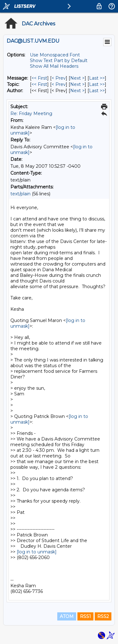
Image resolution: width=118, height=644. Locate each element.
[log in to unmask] (37, 552)
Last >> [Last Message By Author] (97, 91)
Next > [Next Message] (77, 78)
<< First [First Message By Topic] (39, 84)
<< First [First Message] (39, 78)
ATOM (67, 616)
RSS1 (85, 616)
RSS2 (103, 616)
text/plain (20, 194)
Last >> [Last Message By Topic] (97, 84)
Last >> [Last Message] (97, 78)
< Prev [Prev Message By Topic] (59, 84)
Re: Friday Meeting (31, 113)
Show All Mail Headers (54, 66)
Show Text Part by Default (59, 61)
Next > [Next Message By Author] (77, 91)
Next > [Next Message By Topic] (77, 84)
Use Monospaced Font (55, 55)
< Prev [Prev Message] (59, 78)
